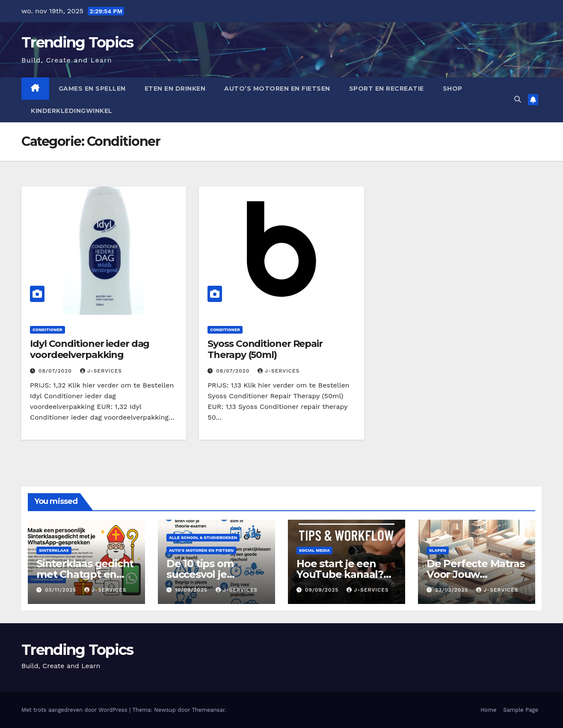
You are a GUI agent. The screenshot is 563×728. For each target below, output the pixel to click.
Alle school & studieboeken (203, 537)
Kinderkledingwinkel (72, 111)
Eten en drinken (175, 89)
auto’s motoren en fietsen (277, 89)
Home (488, 710)
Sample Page (521, 710)
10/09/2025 (192, 590)
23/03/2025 (453, 590)
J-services (101, 371)
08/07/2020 (56, 371)
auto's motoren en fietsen (201, 550)
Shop (453, 89)
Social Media (314, 550)
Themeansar (208, 710)
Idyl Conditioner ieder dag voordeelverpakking (90, 349)
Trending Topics (77, 42)
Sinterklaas (54, 550)
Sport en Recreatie (387, 89)
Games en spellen (92, 89)
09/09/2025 (323, 590)
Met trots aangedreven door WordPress (75, 710)
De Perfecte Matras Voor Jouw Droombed (475, 574)
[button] (518, 99)
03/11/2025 (62, 590)
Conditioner (47, 330)
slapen (438, 550)
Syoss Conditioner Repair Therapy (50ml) (265, 349)
